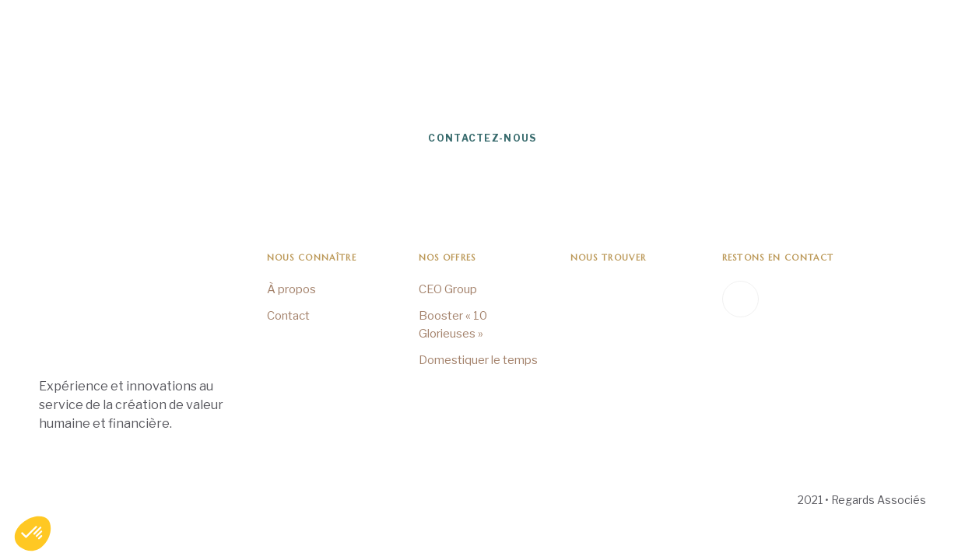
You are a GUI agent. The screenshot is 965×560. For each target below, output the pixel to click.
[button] (33, 534)
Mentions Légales (78, 500)
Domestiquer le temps (478, 360)
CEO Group (448, 289)
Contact (288, 316)
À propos (291, 289)
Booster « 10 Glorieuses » (453, 325)
